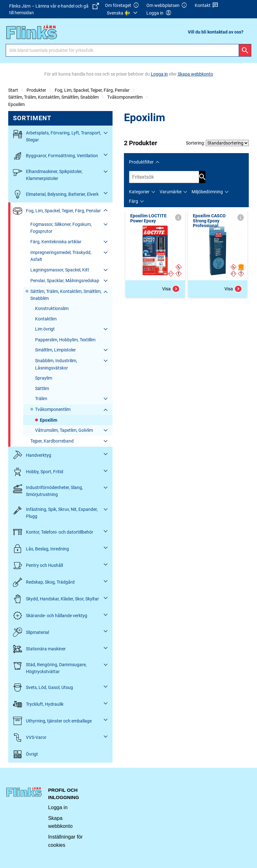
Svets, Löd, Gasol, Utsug (43, 688)
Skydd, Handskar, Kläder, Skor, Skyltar (56, 599)
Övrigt (25, 754)
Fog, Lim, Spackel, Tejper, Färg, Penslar (92, 90)
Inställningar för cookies (65, 841)
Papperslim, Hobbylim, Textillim (65, 340)
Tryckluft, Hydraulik (38, 704)
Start (13, 90)
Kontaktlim (46, 319)
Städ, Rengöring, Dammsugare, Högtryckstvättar (50, 668)
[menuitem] (123, 13)
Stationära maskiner (39, 649)
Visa (171, 289)
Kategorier (139, 192)
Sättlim (42, 388)
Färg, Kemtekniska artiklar (56, 242)
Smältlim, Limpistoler (55, 350)
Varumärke (171, 192)
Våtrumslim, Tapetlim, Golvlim (64, 430)
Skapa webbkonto (60, 822)
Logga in (58, 807)
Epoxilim (16, 104)
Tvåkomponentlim (125, 97)
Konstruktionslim (52, 308)
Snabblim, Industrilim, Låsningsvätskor (56, 364)
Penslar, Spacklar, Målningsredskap (65, 281)
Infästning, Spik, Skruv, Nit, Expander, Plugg (55, 512)
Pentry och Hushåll (38, 565)
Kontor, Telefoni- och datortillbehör (53, 532)
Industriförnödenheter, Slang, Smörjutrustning (48, 490)
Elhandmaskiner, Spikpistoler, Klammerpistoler (48, 174)
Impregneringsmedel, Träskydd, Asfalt (61, 256)
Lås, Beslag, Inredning (41, 549)
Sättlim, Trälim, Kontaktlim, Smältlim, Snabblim (53, 97)
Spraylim (44, 378)
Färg (134, 201)
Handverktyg (32, 455)
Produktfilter (141, 162)
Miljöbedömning (207, 192)
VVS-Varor (30, 738)
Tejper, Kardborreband (52, 441)
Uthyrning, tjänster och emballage (52, 721)
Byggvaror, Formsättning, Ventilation (55, 156)
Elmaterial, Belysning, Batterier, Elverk (56, 194)
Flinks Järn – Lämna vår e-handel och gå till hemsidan (54, 9)
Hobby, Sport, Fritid (38, 472)
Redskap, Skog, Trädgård (44, 582)
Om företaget (122, 6)
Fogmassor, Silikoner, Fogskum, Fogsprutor (61, 228)
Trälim (41, 399)
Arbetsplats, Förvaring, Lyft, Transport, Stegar (57, 136)
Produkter (36, 90)
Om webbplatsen (167, 6)
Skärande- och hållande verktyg (50, 616)
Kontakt (207, 6)
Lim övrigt (45, 329)
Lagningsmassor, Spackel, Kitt (60, 270)
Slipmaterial (31, 632)
